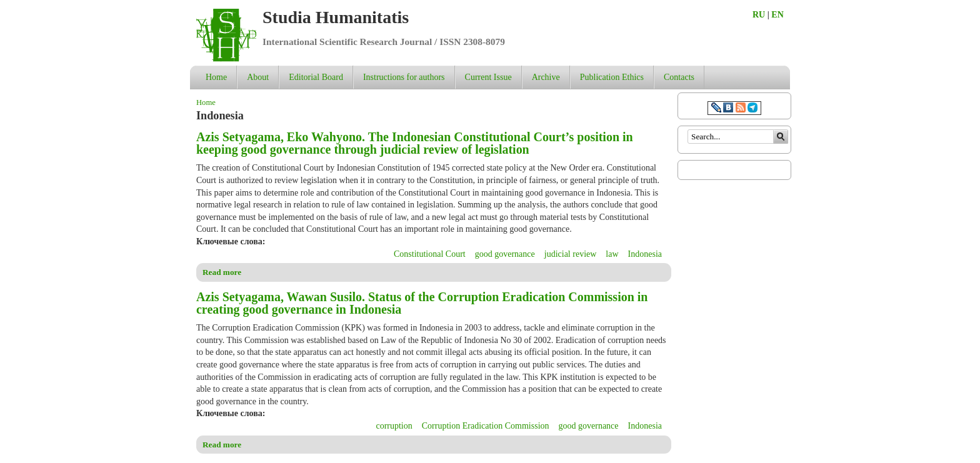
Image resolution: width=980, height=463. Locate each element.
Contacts (679, 77)
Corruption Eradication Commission (486, 426)
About (258, 77)
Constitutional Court (430, 254)
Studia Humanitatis (336, 17)
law (612, 254)
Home (216, 77)
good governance (505, 254)
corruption (394, 426)
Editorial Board (316, 77)
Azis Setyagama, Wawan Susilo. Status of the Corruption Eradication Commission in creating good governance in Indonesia (422, 303)
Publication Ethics (612, 77)
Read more (222, 272)
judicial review (571, 254)
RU (759, 15)
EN (777, 15)
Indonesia (645, 254)
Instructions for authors (404, 77)
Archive (546, 77)
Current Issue (488, 77)
